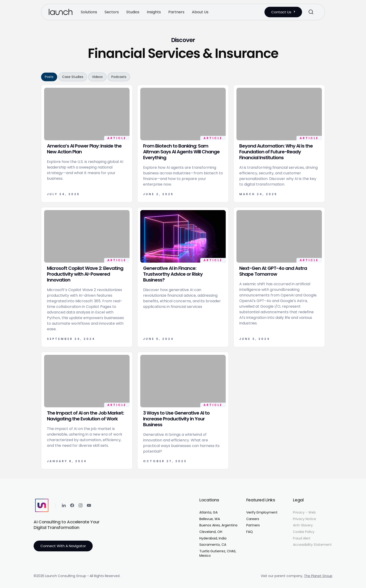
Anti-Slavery (303, 525)
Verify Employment (262, 512)
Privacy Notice (304, 519)
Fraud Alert (302, 538)
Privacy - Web (304, 512)
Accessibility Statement (312, 545)
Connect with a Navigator (63, 546)
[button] (89, 12)
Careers (253, 519)
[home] (61, 12)
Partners (253, 525)
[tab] (49, 77)
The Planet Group (318, 576)
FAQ (250, 532)
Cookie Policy (304, 532)
